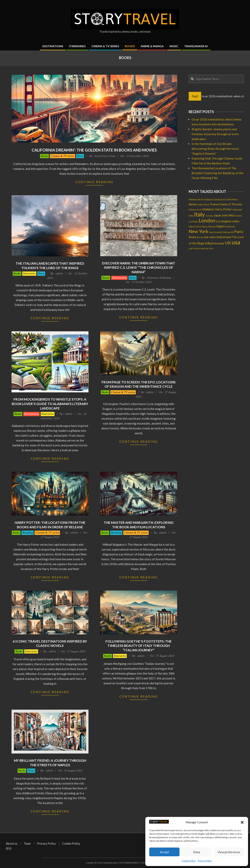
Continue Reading (94, 182)
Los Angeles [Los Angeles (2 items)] (224, 221)
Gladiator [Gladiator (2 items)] (208, 209)
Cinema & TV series (62, 156)
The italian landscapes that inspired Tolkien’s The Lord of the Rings (50, 266)
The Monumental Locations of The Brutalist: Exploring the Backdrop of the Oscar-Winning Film (217, 173)
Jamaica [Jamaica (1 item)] (209, 216)
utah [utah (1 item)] (191, 248)
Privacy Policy (205, 861)
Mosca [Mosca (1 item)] (205, 227)
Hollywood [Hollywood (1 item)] (237, 210)
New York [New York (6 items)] (199, 231)
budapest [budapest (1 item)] (209, 199)
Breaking (28, 533)
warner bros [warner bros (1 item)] (207, 248)
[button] (242, 822)
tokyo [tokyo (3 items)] (209, 243)
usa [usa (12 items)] (236, 242)
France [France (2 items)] (215, 204)
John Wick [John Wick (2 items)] (228, 215)
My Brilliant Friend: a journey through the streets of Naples (50, 763)
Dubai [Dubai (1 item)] (200, 204)
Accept (164, 852)
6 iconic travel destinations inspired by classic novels (50, 644)
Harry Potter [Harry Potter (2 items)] (223, 209)
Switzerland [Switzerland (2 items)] (224, 237)
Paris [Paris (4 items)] (239, 231)
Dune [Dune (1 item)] (207, 204)
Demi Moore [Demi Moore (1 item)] (232, 199)
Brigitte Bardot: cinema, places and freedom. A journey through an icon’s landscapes (215, 134)
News (80, 156)
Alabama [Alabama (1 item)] (193, 199)
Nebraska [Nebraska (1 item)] (230, 227)
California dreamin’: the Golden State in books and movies (94, 150)
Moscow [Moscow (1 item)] (212, 227)
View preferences (229, 852)
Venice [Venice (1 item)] (197, 248)
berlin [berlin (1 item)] (201, 199)
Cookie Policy (189, 861)
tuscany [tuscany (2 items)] (219, 243)
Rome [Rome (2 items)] (192, 237)
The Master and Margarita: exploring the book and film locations (139, 525)
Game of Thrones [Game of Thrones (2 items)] (231, 204)
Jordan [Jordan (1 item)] (239, 216)
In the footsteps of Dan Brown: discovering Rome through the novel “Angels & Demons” (215, 149)
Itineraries (29, 273)
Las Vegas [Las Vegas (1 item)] (193, 221)
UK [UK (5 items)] (228, 243)
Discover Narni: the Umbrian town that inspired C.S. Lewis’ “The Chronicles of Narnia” (139, 268)
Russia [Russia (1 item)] (200, 237)
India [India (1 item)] (191, 216)
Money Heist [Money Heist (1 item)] (195, 227)
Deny (197, 852)
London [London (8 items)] (207, 220)
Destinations (119, 278)
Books (44, 156)
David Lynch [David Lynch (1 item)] (220, 199)
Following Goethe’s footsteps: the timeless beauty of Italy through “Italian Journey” (139, 646)
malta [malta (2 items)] (236, 221)
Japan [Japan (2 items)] (218, 215)
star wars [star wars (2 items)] (210, 237)
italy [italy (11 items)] (200, 214)
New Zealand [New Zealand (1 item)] (216, 232)
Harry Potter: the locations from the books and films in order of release (50, 525)
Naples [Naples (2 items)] (221, 226)
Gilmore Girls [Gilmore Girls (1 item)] (195, 210)
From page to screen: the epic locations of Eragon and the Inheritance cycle (139, 384)
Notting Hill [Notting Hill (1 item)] (228, 232)
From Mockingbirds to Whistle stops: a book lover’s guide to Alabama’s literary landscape (50, 404)
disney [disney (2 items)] (193, 204)
